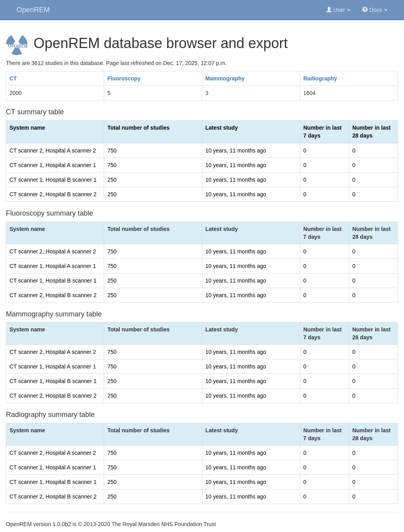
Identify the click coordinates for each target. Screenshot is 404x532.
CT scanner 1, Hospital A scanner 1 (53, 165)
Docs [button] (375, 10)
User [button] (338, 10)
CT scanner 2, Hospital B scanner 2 (53, 194)
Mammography (225, 78)
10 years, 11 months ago (236, 151)
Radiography (320, 78)
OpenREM (33, 10)
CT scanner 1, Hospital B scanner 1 (53, 180)
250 (112, 180)
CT (13, 78)
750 (112, 151)
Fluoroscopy (124, 78)
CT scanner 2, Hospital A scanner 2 (53, 151)
